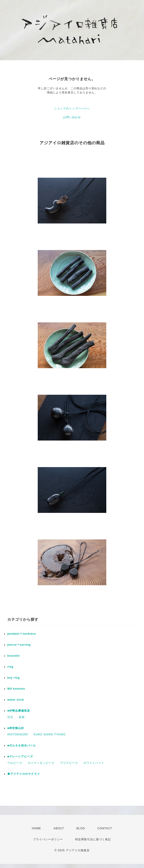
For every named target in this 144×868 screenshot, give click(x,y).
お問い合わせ (72, 117)
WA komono (16, 689)
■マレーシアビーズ (20, 756)
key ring (13, 678)
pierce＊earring (19, 645)
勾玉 (10, 717)
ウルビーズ (15, 763)
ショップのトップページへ (72, 109)
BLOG (81, 828)
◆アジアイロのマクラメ (24, 774)
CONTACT (105, 828)
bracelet (13, 656)
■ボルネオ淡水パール (22, 746)
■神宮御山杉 (16, 728)
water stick (16, 700)
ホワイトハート (94, 763)
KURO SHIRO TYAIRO (50, 735)
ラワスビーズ (69, 763)
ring (10, 667)
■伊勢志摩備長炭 (19, 711)
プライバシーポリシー (48, 839)
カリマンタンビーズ (41, 763)
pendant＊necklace (22, 634)
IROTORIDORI (18, 735)
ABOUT (59, 828)
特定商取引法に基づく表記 (93, 839)
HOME (37, 828)
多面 (22, 717)
